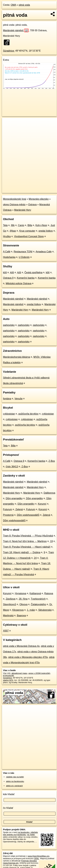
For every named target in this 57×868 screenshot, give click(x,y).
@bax (13, 231)
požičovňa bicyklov (28, 414)
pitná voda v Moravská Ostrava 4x (21, 646)
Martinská (8, 616)
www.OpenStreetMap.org (38, 856)
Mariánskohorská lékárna (17, 357)
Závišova (11, 599)
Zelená (19, 509)
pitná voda (24, 5)
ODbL (37, 858)
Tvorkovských (38, 599)
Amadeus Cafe (44, 252)
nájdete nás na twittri (15, 777)
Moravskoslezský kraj (15, 199)
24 (35, 558)
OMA (13, 5)
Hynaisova (20, 593)
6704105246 (8, 676)
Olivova (24, 604)
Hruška (7, 236)
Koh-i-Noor (41, 225)
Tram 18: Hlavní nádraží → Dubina (22, 552)
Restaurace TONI (23, 252)
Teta (5, 225)
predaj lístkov (46, 231)
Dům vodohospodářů (28, 515)
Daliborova (49, 493)
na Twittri (31, 835)
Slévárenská (45, 610)
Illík (13, 225)
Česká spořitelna (33, 272)
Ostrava (32, 205)
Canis (21, 225)
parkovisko (9, 325)
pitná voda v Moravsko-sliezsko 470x (28, 657)
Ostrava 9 (8, 278)
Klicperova (18, 610)
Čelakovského (38, 604)
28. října (23, 599)
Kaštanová (35, 593)
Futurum (8, 509)
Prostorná (8, 515)
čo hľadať (8, 808)
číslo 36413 (12, 467)
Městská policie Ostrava (19, 283)
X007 (6, 631)
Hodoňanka (9, 257)
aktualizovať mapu (19, 673)
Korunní (42, 504)
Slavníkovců (10, 604)
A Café (7, 252)
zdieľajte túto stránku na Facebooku (20, 833)
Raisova (49, 593)
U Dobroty (24, 257)
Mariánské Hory (23, 210)
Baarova (21, 616)
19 (51, 541)
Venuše (19, 399)
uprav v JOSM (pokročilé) (39, 673)
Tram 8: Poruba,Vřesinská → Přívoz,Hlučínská (28, 536)
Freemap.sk (40, 188)
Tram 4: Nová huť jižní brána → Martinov (25, 541)
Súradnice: (9, 51)
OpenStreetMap (24, 188)
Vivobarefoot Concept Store (29, 236)
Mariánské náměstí (16, 30)
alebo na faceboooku (15, 781)
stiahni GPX (8, 680)
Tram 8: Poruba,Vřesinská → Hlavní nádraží (27, 547)
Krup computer (27, 231)
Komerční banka (26, 278)
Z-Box (52, 461)
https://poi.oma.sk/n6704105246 (16, 191)
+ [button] (7, 123)
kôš (5, 272)
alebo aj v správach (14, 786)
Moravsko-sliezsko (39, 199)
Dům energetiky (14, 498)
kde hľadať (9, 794)
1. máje (31, 610)
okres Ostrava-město (14, 205)
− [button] (7, 128)
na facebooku (24, 832)
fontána (7, 399)
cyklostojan (9, 414)
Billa (30, 225)
